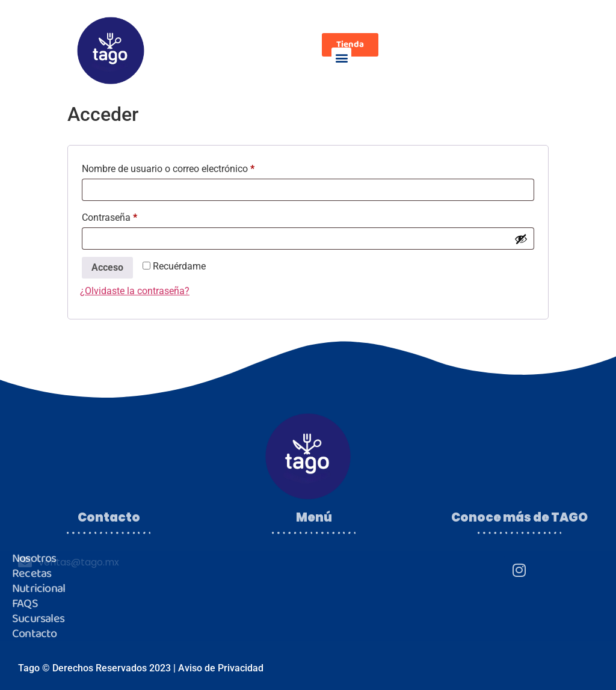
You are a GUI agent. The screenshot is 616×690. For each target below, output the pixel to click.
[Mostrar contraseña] (521, 239)
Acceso (107, 267)
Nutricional (38, 589)
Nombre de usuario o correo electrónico (191, 167)
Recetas (32, 574)
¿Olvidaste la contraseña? (135, 291)
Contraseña (133, 216)
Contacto (35, 634)
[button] (341, 57)
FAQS (25, 604)
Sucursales (38, 619)
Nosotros (34, 559)
